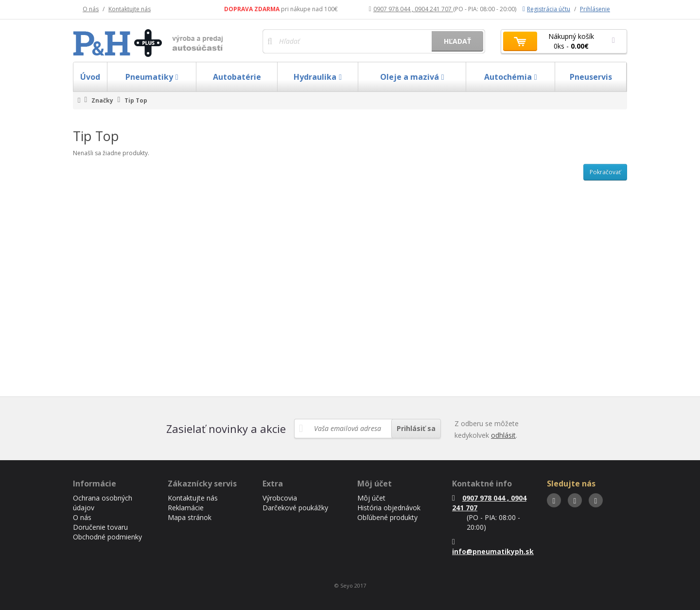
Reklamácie (186, 508)
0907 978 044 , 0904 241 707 (411, 9)
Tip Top (136, 100)
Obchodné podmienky (107, 537)
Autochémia (511, 77)
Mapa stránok (190, 517)
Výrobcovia (280, 498)
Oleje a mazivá (412, 77)
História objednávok (389, 508)
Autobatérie (237, 77)
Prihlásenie (595, 9)
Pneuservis (591, 77)
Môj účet (371, 498)
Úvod (90, 77)
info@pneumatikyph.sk (493, 547)
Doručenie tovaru (100, 527)
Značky (102, 100)
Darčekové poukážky (295, 508)
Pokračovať (605, 172)
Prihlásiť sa (416, 428)
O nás (91, 9)
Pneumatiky (152, 77)
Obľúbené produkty (387, 517)
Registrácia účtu (546, 9)
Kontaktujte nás (130, 9)
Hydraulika (318, 77)
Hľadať (457, 41)
